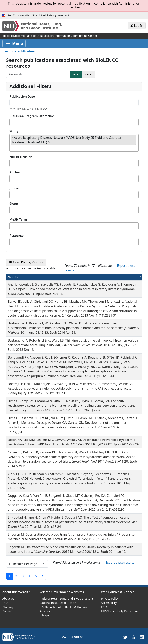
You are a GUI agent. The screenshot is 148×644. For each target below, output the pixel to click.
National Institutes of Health (58, 603)
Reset (89, 74)
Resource (16, 236)
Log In (137, 26)
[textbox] (12, 122)
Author (15, 172)
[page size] (27, 564)
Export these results (120, 563)
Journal (15, 188)
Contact (7, 611)
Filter (76, 74)
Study (14, 131)
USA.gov (45, 615)
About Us (8, 599)
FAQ (5, 603)
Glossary (8, 607)
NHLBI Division (21, 157)
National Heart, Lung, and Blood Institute (66, 599)
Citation (22, 277)
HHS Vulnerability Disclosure (119, 611)
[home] (18, 637)
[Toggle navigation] (14, 43)
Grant (14, 204)
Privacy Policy (110, 599)
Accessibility (109, 603)
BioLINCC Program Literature (32, 116)
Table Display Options (27, 262)
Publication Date (22, 96)
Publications (26, 51)
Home (9, 51)
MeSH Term (18, 219)
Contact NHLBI (72, 637)
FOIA (104, 607)
